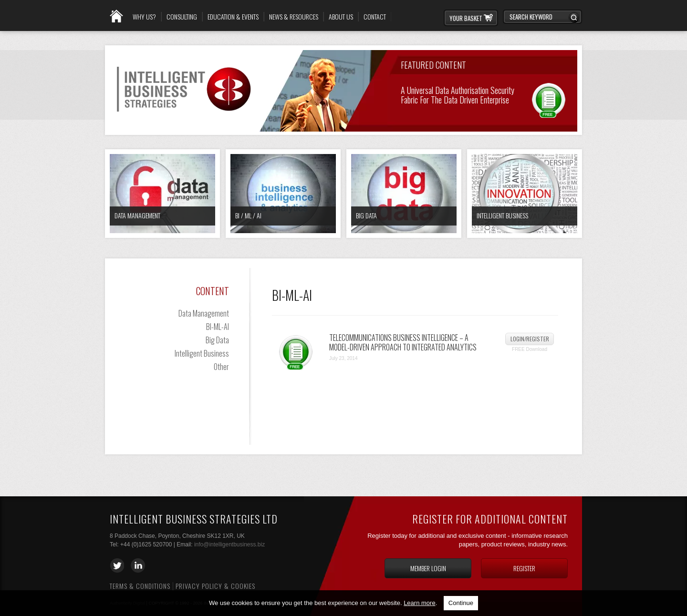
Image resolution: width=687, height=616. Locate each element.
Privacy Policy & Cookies (215, 586)
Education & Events (233, 17)
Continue (461, 603)
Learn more (419, 603)
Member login (428, 568)
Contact (375, 17)
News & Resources (294, 17)
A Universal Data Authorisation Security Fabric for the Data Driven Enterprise (458, 94)
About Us (341, 17)
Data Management (137, 215)
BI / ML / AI (248, 215)
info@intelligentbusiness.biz (229, 544)
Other (221, 367)
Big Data (366, 215)
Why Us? (144, 17)
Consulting (182, 17)
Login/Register (530, 339)
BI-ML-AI (218, 327)
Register (524, 568)
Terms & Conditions (140, 586)
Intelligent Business (502, 215)
